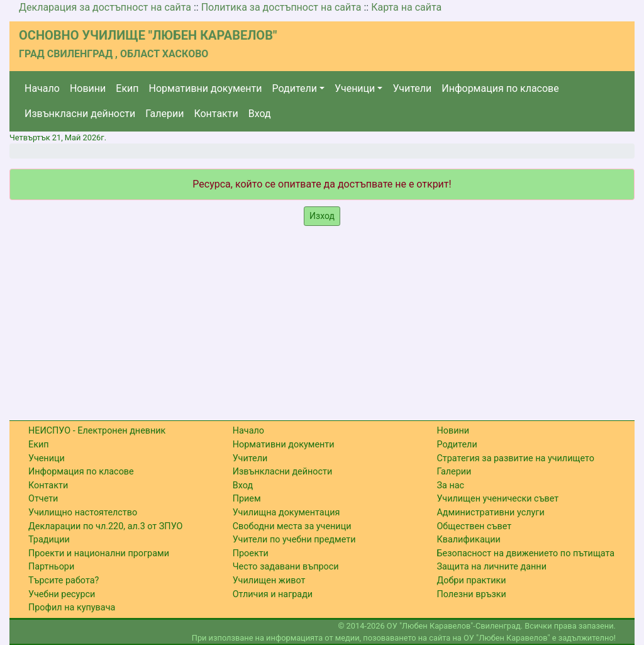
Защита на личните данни (491, 567)
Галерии (164, 114)
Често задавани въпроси (286, 567)
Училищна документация (286, 513)
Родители (295, 88)
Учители (412, 88)
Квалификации (468, 540)
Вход (260, 114)
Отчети (43, 499)
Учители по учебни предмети (294, 540)
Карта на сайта (406, 7)
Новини (88, 88)
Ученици (355, 88)
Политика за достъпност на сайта (281, 7)
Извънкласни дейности (80, 114)
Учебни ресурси (62, 594)
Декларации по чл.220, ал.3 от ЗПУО (105, 526)
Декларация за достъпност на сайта (105, 7)
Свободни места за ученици (292, 526)
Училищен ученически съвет (497, 499)
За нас (450, 485)
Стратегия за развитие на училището (515, 458)
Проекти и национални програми (99, 553)
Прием (247, 499)
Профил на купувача (72, 608)
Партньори (51, 567)
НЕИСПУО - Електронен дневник (97, 431)
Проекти (251, 553)
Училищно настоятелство (83, 513)
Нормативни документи (206, 88)
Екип (127, 88)
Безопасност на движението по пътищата (525, 553)
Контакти (216, 114)
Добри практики (471, 580)
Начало (42, 88)
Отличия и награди (273, 594)
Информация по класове (500, 88)
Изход (322, 216)
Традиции (49, 540)
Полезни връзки (471, 594)
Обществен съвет (474, 526)
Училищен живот (269, 580)
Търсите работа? (64, 580)
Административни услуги (490, 513)
